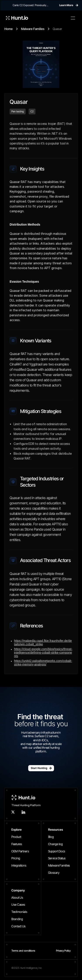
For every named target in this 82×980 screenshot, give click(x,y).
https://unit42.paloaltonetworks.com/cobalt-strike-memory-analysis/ (43, 663)
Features (17, 844)
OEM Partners (20, 851)
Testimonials (19, 912)
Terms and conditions (23, 951)
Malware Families (33, 29)
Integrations (19, 865)
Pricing (16, 858)
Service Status (57, 858)
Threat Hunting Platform (26, 805)
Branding (17, 919)
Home (9, 29)
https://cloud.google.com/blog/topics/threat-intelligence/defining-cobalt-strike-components (43, 653)
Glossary (54, 873)
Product (16, 837)
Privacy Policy (63, 951)
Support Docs (57, 851)
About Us (17, 897)
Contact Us (18, 926)
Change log (55, 844)
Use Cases (18, 904)
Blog (51, 837)
